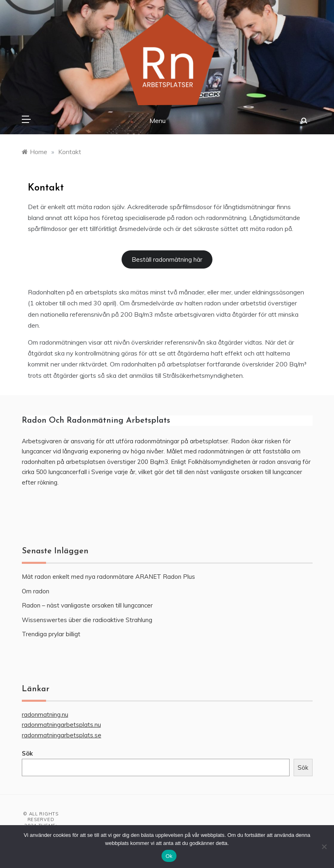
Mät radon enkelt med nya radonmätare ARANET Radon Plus (108, 577)
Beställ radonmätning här (167, 259)
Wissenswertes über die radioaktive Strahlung (87, 620)
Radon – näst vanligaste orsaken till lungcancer (87, 605)
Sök (27, 753)
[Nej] (324, 847)
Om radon (36, 591)
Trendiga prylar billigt (51, 634)
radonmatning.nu (45, 715)
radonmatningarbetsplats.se (62, 735)
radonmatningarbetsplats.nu (61, 725)
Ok (169, 856)
